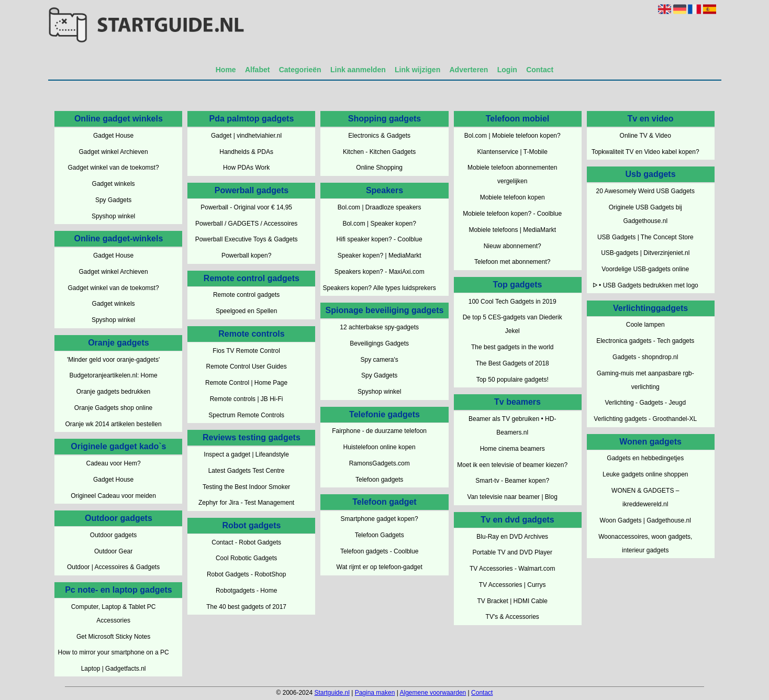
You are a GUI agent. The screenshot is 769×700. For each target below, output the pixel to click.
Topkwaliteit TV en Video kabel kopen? (645, 152)
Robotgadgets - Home (246, 591)
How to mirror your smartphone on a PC (114, 652)
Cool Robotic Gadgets (246, 558)
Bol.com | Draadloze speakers (380, 207)
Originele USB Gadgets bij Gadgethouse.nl (645, 214)
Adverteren (469, 70)
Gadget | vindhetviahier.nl (246, 136)
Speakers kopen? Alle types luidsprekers (380, 288)
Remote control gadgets (246, 295)
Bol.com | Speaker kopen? (379, 224)
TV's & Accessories (512, 617)
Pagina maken (375, 693)
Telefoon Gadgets (380, 535)
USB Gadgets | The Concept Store (645, 237)
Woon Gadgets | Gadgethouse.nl (645, 520)
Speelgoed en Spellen (246, 311)
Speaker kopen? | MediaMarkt (380, 255)
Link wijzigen (417, 70)
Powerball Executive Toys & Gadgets (247, 239)
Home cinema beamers (512, 449)
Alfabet (257, 70)
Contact (540, 70)
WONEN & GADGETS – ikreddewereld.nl (645, 497)
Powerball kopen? (246, 255)
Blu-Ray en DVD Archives (512, 537)
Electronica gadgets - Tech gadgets (645, 341)
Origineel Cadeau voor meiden (113, 496)
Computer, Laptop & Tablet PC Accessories (114, 614)
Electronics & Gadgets (379, 136)
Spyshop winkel (113, 216)
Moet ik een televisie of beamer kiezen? (512, 465)
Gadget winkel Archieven (114, 152)
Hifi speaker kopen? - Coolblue (380, 239)
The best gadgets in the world (512, 347)
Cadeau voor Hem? (114, 463)
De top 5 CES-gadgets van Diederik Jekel (512, 324)
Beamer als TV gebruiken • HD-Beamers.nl (512, 426)
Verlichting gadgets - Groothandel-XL (645, 419)
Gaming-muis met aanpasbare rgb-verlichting (645, 380)
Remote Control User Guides (247, 366)
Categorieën (300, 70)
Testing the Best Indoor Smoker (246, 487)
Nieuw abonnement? (512, 246)
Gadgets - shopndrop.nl (645, 357)
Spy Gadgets (113, 200)
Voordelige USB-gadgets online (645, 269)
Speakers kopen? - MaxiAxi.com (380, 272)
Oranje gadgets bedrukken (113, 392)
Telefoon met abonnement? (512, 262)
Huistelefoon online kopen (380, 447)
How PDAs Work (246, 168)
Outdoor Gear (113, 551)
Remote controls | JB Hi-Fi (247, 399)
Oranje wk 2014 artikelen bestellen (114, 424)
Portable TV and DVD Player (512, 552)
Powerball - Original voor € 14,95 (246, 207)
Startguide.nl (332, 693)
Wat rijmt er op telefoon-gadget (380, 567)
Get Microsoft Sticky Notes (113, 637)
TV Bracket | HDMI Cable (512, 601)
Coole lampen (645, 325)
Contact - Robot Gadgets (246, 542)
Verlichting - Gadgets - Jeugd (645, 403)
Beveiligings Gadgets (379, 343)
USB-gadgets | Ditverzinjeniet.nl (645, 253)
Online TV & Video (645, 136)
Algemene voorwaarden (433, 693)
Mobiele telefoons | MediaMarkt (512, 230)
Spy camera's (380, 360)
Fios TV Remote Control (246, 351)
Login (507, 70)
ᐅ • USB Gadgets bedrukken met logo (645, 285)
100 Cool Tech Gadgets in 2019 (512, 302)
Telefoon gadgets (379, 480)
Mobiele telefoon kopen (512, 197)
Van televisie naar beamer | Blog (512, 497)
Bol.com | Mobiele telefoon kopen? (512, 136)
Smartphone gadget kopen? (380, 519)
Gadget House (113, 136)
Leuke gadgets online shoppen (645, 474)
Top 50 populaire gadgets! (512, 380)
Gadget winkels (114, 184)
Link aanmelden (358, 70)
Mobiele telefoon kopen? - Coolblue (512, 214)
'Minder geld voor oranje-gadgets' (113, 360)
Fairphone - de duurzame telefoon (379, 431)
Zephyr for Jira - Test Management (246, 503)
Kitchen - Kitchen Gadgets (379, 152)
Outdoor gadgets (113, 535)
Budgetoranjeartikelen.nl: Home (114, 375)
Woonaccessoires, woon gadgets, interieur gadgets (645, 543)
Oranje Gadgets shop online (113, 408)
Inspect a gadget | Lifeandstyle (246, 454)
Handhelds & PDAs (246, 152)
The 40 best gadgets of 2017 (246, 607)
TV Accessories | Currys (512, 585)
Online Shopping (379, 168)
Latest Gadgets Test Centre (247, 471)
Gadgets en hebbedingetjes (645, 458)
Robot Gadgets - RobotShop (246, 574)
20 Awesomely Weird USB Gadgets (645, 191)
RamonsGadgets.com (380, 463)
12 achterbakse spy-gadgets (379, 327)
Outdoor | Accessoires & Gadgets (113, 567)
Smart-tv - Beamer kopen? (512, 481)
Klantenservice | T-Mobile (512, 152)
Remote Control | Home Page (246, 383)
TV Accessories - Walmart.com (512, 569)
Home (226, 70)
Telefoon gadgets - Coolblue (379, 551)
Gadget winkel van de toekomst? (114, 168)
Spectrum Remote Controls (246, 415)
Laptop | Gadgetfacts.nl (114, 669)
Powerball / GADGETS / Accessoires (246, 224)
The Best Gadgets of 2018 (512, 363)
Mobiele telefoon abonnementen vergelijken (512, 174)
